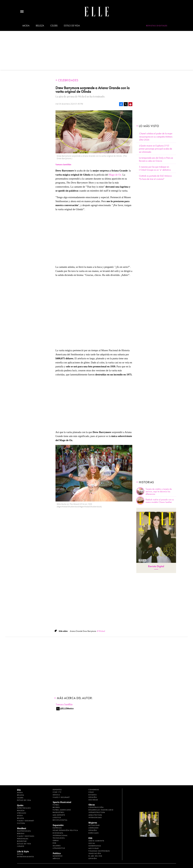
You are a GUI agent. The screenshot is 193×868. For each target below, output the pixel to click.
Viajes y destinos (26, 836)
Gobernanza (95, 846)
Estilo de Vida (24, 844)
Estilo (20, 854)
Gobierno (58, 856)
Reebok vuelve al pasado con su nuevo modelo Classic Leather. (160, 501)
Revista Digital (156, 566)
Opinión (93, 797)
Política (57, 853)
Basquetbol (59, 812)
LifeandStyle (59, 848)
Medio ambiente (96, 841)
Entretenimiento (26, 857)
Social (92, 843)
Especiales (94, 833)
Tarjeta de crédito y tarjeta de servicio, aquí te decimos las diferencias (159, 492)
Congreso (94, 790)
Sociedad (93, 800)
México (56, 858)
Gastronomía (24, 831)
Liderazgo (94, 828)
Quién (20, 805)
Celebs (54, 26)
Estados (93, 795)
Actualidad (94, 825)
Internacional (60, 835)
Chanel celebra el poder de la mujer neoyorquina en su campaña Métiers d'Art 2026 (156, 137)
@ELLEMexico (67, 709)
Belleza (40, 26)
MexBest (22, 828)
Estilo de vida (72, 26)
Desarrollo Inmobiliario (101, 810)
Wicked (102, 631)
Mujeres (57, 846)
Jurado (21, 846)
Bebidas (21, 834)
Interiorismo (95, 818)
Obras (56, 841)
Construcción (96, 807)
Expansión (58, 825)
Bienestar (22, 841)
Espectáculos (24, 808)
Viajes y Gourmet (26, 821)
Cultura (21, 823)
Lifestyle (57, 818)
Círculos (22, 813)
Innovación (95, 853)
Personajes (23, 839)
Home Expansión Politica (65, 830)
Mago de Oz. (115, 175)
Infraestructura (97, 812)
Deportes (57, 790)
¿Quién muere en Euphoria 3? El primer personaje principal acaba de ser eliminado (156, 149)
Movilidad (94, 848)
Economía (58, 833)
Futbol (56, 805)
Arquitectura (95, 815)
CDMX (91, 792)
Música (56, 795)
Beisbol (56, 807)
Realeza (21, 811)
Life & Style (23, 851)
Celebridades (68, 80)
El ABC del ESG (95, 856)
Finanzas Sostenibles (99, 851)
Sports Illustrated (62, 802)
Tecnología (59, 838)
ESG (55, 843)
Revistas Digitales (157, 26)
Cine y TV (57, 792)
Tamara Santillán (64, 704)
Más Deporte (59, 815)
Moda (26, 26)
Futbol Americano (62, 810)
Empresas (57, 828)
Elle (19, 790)
